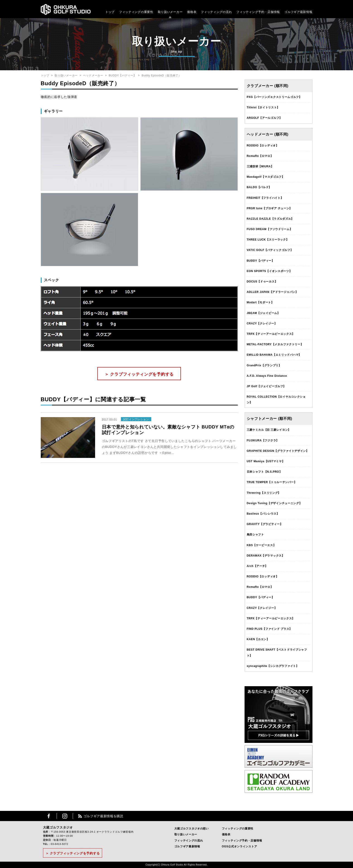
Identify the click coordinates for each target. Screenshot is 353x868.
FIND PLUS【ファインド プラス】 (270, 629)
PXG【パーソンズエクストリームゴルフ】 (274, 97)
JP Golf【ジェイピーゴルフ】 (267, 386)
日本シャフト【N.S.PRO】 (264, 472)
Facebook (49, 816)
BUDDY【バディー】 (122, 75)
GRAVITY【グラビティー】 (265, 524)
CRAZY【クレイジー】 (262, 323)
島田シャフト (255, 535)
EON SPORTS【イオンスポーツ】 (269, 271)
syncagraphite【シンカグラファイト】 (273, 666)
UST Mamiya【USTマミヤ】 (266, 461)
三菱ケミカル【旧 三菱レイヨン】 (269, 430)
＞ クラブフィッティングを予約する (139, 374)
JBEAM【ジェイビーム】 (263, 313)
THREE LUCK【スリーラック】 (268, 240)
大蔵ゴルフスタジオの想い (192, 829)
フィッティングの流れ (216, 12)
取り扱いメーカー (170, 12)
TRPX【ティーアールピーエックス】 (271, 334)
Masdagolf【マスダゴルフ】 (266, 177)
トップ (110, 12)
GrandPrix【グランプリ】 (264, 365)
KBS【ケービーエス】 (261, 545)
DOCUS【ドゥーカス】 (262, 282)
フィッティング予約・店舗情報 (242, 841)
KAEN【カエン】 (258, 639)
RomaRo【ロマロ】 (260, 156)
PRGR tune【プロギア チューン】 (270, 208)
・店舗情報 (272, 12)
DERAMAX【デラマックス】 (266, 556)
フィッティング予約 (258, 12)
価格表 (192, 12)
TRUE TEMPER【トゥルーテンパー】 (272, 482)
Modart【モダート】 (260, 302)
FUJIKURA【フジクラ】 (263, 440)
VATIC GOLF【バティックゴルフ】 (270, 250)
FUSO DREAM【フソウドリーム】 (270, 229)
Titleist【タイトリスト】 (263, 107)
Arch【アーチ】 (257, 566)
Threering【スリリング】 (264, 493)
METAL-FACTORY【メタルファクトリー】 (275, 344)
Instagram (65, 816)
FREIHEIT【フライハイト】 (265, 198)
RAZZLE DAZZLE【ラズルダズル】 (270, 219)
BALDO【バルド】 (259, 187)
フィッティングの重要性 (136, 12)
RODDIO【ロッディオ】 (263, 146)
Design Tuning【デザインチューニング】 (274, 503)
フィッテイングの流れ (189, 841)
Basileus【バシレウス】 (263, 514)
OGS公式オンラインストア (240, 846)
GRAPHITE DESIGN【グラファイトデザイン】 (278, 451)
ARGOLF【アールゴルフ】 (264, 118)
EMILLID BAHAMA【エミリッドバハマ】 (274, 355)
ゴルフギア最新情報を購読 (103, 816)
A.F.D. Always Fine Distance (267, 376)
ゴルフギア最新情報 (298, 12)
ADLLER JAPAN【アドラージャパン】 (273, 292)
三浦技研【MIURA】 (260, 166)
